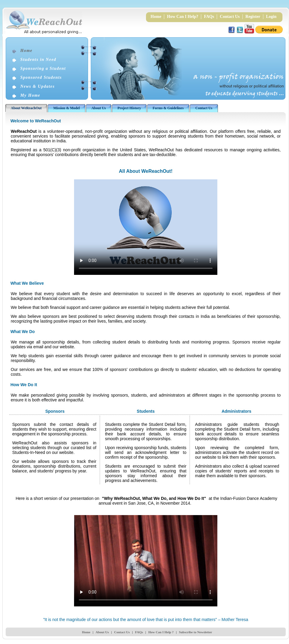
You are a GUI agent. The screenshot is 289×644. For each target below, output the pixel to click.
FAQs (209, 17)
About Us (102, 632)
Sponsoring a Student (43, 68)
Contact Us (230, 17)
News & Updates (37, 86)
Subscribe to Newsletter (195, 632)
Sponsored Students (41, 77)
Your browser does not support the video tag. (146, 227)
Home (156, 17)
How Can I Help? (183, 17)
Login (271, 17)
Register (253, 17)
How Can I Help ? (161, 632)
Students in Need (38, 60)
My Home (30, 95)
